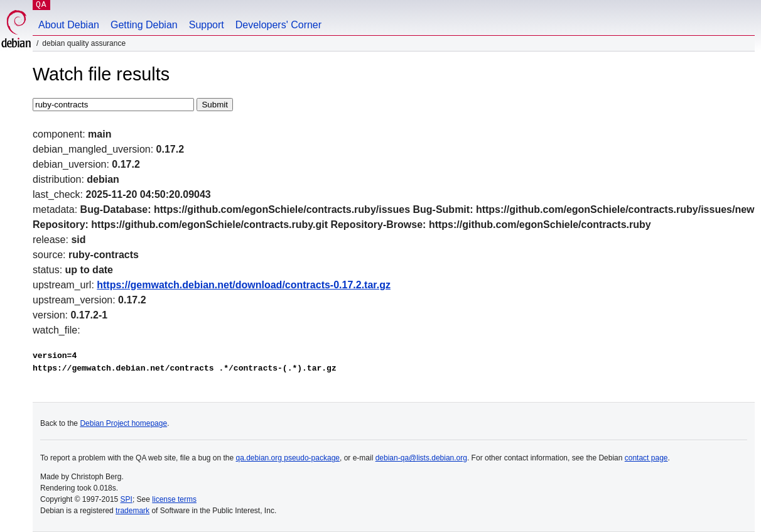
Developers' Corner (278, 25)
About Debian (69, 25)
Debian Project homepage (123, 423)
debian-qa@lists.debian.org (421, 458)
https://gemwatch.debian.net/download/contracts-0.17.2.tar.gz (244, 285)
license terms (174, 499)
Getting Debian (144, 25)
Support (207, 25)
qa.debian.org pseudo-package (288, 458)
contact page (646, 458)
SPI (127, 499)
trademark (132, 511)
